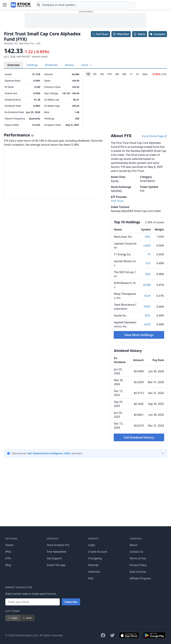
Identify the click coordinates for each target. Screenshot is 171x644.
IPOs (8, 595)
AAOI (147, 324)
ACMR (147, 285)
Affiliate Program (140, 621)
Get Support (54, 601)
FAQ (91, 621)
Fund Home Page (155, 136)
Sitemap (93, 608)
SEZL (148, 315)
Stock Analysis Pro (58, 588)
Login (92, 588)
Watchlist (121, 34)
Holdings (32, 65)
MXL (148, 237)
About (133, 588)
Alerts (139, 34)
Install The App (56, 608)
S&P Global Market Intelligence (45, 453)
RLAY (148, 296)
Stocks (9, 588)
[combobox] (65, 5)
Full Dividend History (139, 437)
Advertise (94, 615)
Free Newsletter (57, 595)
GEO (148, 274)
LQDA (147, 246)
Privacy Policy (138, 608)
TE (149, 254)
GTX (148, 263)
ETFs (8, 601)
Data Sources (138, 615)
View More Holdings (139, 335)
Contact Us (136, 595)
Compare (158, 34)
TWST (147, 307)
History (69, 65)
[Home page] (11, 5)
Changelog (95, 601)
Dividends (51, 65)
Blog (8, 608)
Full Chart (100, 34)
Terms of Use (138, 601)
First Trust (117, 201)
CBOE (67, 453)
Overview (13, 65)
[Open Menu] (5, 5)
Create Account (98, 595)
